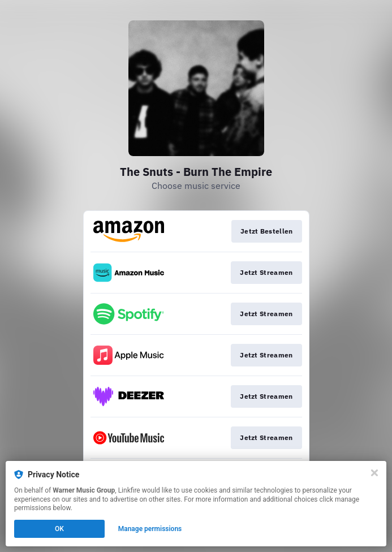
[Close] (374, 473)
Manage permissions (150, 529)
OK (59, 529)
